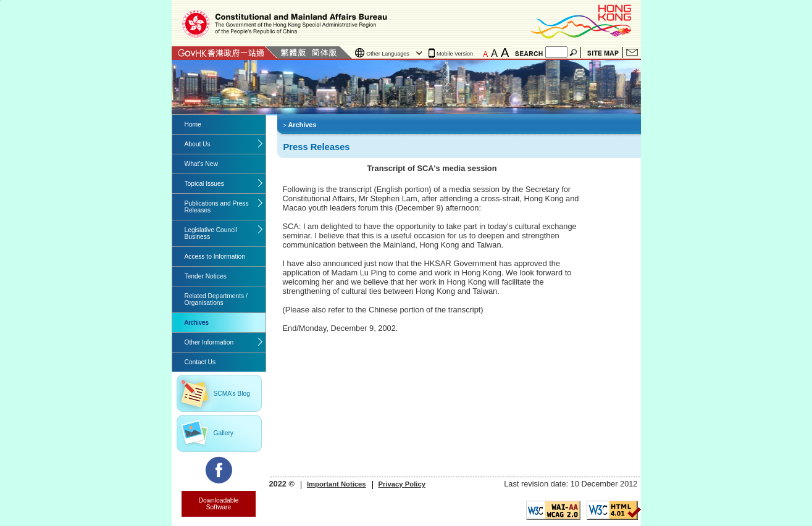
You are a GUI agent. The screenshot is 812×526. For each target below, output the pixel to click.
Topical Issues (204, 184)
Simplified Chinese (324, 52)
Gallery (224, 433)
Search (574, 52)
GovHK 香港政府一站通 (224, 52)
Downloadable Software (219, 504)
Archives (197, 323)
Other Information (209, 342)
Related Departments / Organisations (216, 299)
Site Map (603, 52)
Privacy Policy (402, 484)
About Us (198, 144)
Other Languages (388, 54)
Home (193, 124)
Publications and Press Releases (217, 207)
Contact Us (632, 52)
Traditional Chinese (293, 52)
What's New (201, 164)
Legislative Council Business (211, 233)
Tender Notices (206, 276)
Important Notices (337, 484)
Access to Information (215, 257)
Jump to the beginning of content (0, 0)
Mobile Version (455, 54)
